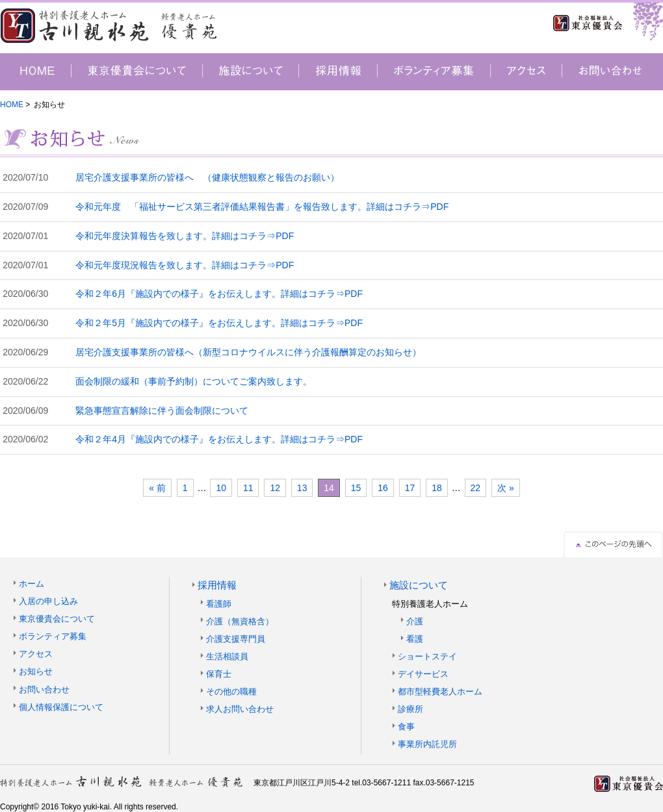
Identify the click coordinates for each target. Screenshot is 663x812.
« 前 (157, 488)
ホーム (32, 584)
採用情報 (217, 585)
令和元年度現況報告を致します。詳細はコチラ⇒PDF (185, 265)
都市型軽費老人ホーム (440, 691)
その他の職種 (231, 691)
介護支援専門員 (236, 639)
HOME (12, 105)
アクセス (36, 654)
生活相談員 (227, 656)
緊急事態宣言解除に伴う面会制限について (162, 411)
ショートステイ (427, 656)
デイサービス (423, 674)
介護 (415, 621)
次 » (506, 488)
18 (437, 488)
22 (476, 488)
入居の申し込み (48, 601)
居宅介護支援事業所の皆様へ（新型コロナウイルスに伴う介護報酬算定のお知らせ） (248, 352)
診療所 (410, 709)
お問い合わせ (44, 690)
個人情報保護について (61, 707)
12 (275, 488)
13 (302, 488)
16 (383, 488)
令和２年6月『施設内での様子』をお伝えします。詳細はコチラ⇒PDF (219, 294)
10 (221, 488)
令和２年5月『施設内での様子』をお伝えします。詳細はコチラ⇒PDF (219, 323)
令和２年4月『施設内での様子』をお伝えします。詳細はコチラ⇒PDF (219, 439)
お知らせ (36, 671)
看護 (415, 639)
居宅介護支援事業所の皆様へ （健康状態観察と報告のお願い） (207, 177)
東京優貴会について (57, 619)
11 (248, 488)
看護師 (219, 604)
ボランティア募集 (53, 636)
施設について (419, 585)
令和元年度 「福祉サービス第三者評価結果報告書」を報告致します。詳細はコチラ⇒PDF (262, 207)
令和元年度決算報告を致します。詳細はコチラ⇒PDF (185, 236)
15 (356, 488)
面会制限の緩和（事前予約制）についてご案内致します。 (194, 381)
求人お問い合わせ (240, 709)
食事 (406, 727)
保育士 (219, 674)
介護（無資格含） (240, 621)
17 (410, 488)
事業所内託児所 (427, 744)
